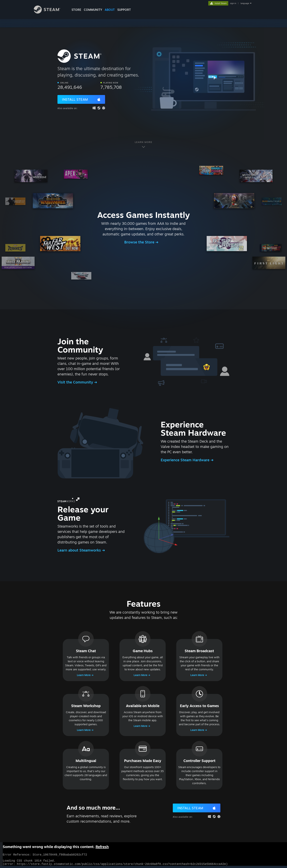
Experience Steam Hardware (186, 460)
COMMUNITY (93, 10)
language (245, 3)
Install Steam (75, 99)
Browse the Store (140, 242)
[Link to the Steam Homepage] (50, 13)
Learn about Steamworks (80, 550)
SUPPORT (124, 10)
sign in (233, 3)
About (110, 10)
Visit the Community (76, 382)
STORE (76, 10)
